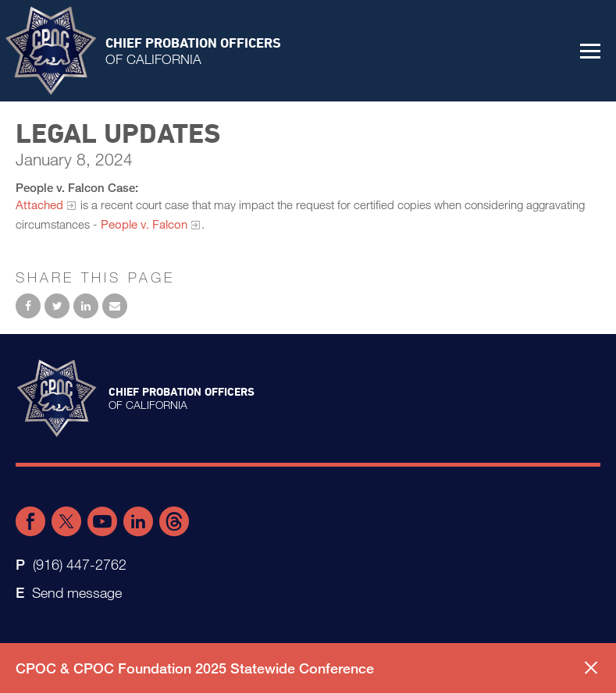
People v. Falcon (144, 224)
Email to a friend (115, 306)
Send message (77, 592)
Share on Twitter (57, 306)
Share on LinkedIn (86, 306)
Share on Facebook (28, 306)
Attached (39, 204)
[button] (590, 51)
